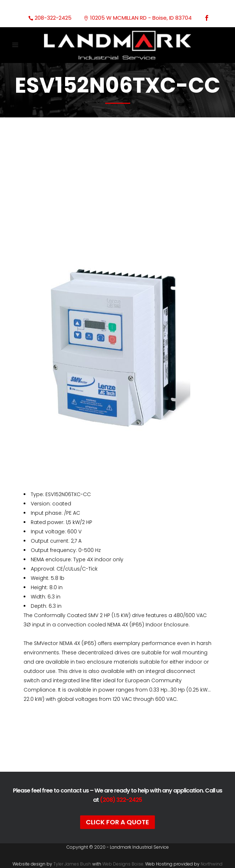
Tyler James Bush (72, 864)
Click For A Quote (117, 822)
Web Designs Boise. (123, 864)
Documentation (117, 746)
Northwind (212, 864)
